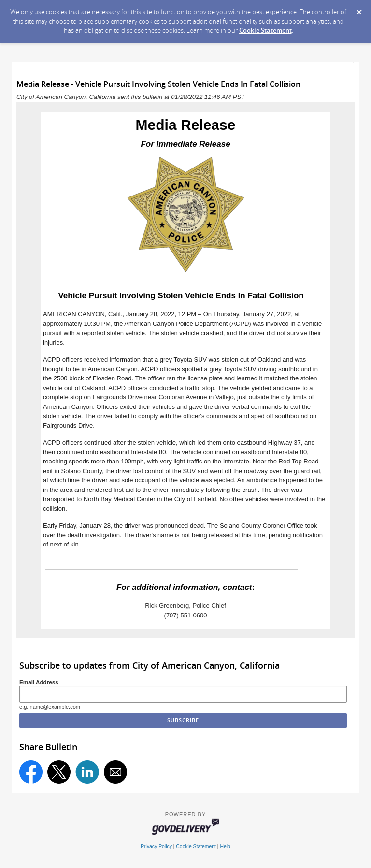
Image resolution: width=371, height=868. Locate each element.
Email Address (39, 682)
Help (225, 847)
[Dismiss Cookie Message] (359, 9)
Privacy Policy (156, 847)
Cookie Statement (265, 30)
